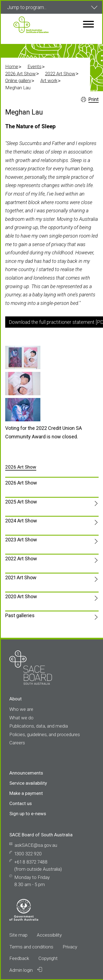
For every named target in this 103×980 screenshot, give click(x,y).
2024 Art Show (21, 521)
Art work (49, 80)
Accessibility (49, 935)
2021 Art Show (21, 577)
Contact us (21, 803)
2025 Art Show (21, 502)
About (16, 699)
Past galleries (20, 615)
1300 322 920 (28, 854)
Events (34, 66)
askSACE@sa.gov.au (36, 845)
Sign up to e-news (28, 814)
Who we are (21, 709)
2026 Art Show (20, 74)
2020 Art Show (21, 596)
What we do (21, 718)
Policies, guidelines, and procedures (45, 734)
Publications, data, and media (39, 726)
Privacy (70, 947)
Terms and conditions (31, 947)
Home (12, 66)
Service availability (28, 783)
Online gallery (18, 80)
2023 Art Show (21, 540)
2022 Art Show (60, 74)
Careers (17, 743)
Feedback (19, 958)
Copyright (48, 958)
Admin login (26, 970)
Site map (18, 935)
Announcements (26, 773)
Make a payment (26, 793)
